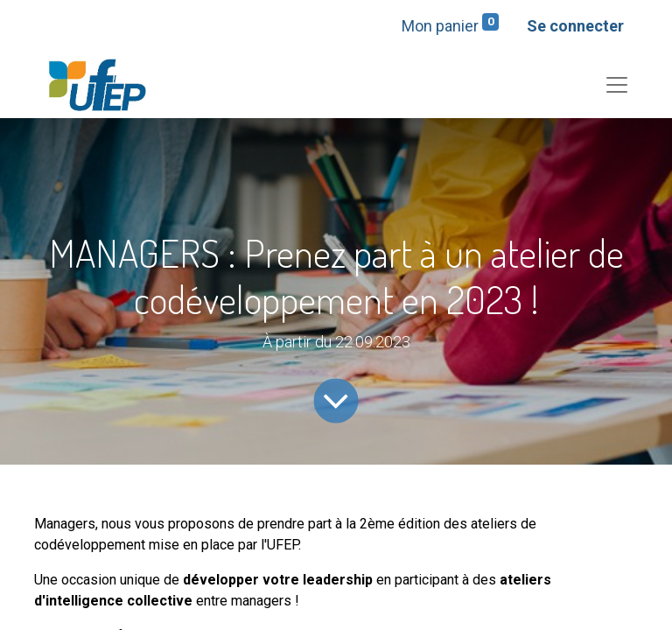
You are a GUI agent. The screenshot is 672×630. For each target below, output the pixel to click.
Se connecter (575, 26)
